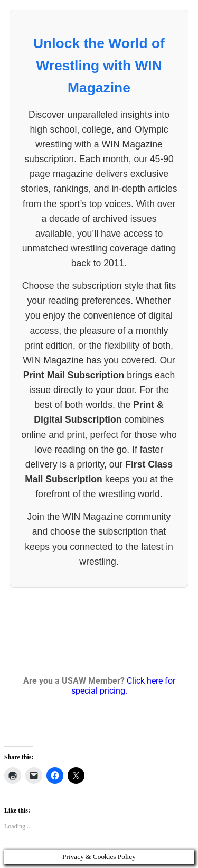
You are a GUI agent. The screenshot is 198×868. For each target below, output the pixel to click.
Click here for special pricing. (123, 686)
